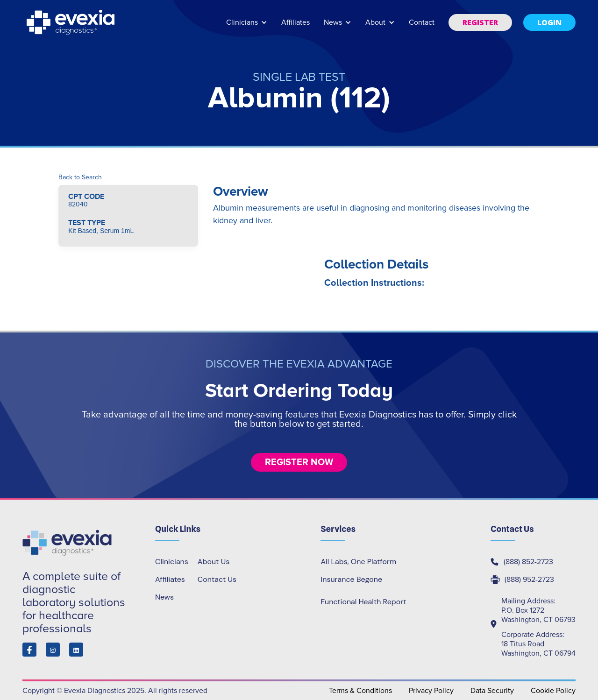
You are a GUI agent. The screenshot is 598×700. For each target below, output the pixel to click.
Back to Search (80, 177)
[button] (247, 27)
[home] (71, 22)
